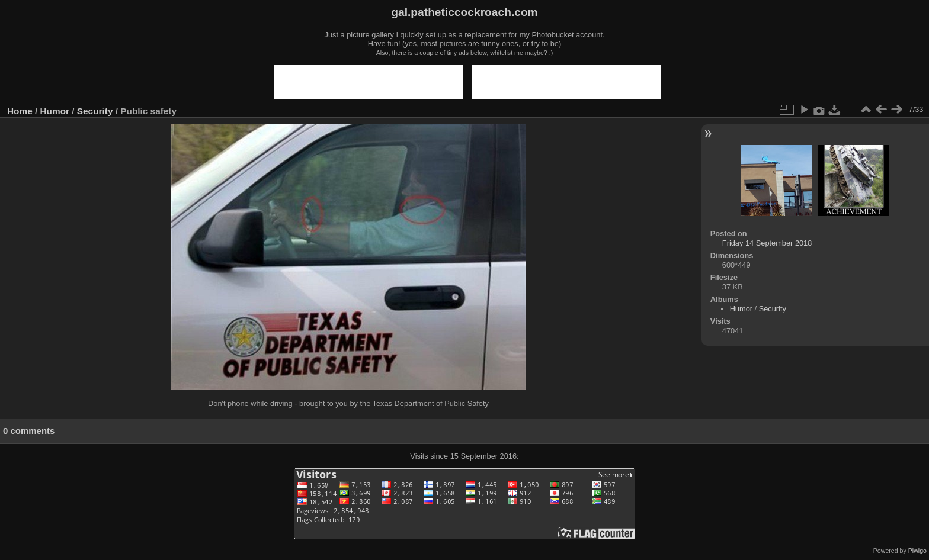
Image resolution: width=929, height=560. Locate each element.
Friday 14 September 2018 (767, 243)
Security (95, 111)
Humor (55, 111)
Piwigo (917, 551)
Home (20, 111)
